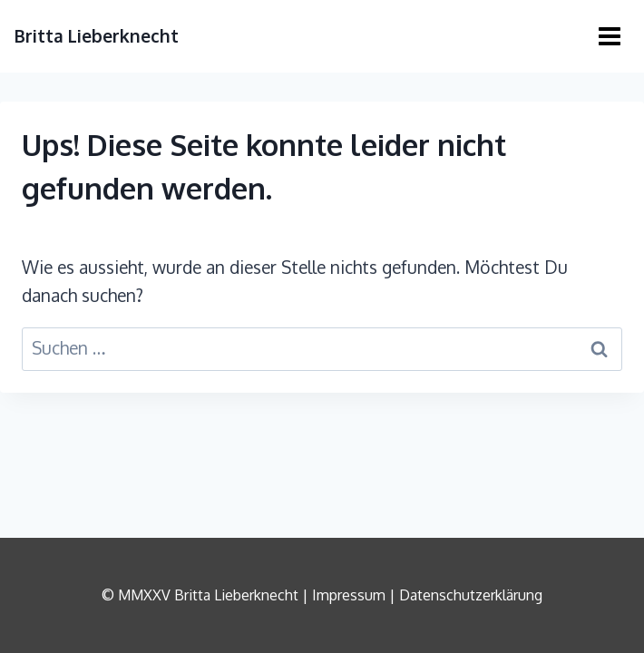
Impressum (349, 595)
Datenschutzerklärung (471, 595)
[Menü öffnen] (609, 36)
